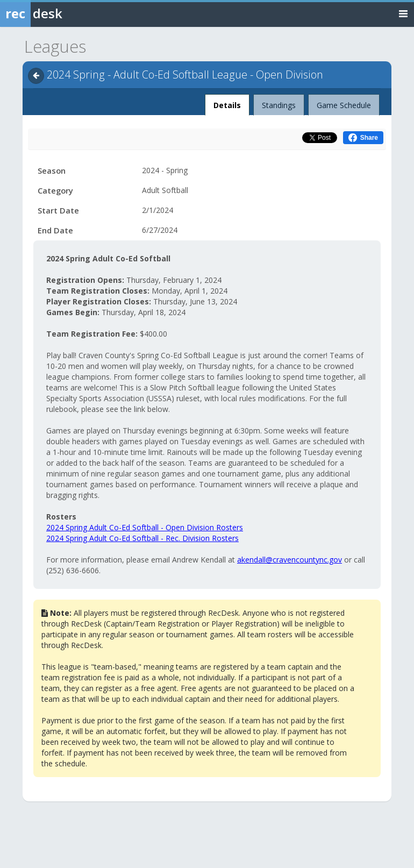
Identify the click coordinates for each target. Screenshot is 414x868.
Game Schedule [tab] (344, 105)
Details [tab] (227, 102)
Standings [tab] (279, 105)
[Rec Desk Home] (59, 13)
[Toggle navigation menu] (403, 13)
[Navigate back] (36, 76)
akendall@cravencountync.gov (290, 560)
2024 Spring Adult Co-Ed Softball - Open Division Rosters (145, 527)
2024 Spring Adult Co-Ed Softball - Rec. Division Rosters (142, 538)
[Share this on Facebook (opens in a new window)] (363, 138)
